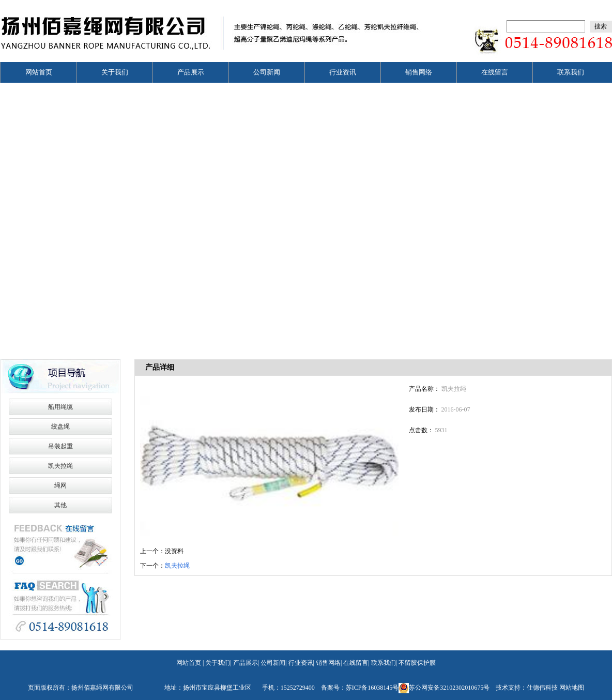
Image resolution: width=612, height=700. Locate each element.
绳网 (60, 485)
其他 (60, 505)
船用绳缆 (60, 407)
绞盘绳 (60, 427)
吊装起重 (60, 446)
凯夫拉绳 (60, 466)
